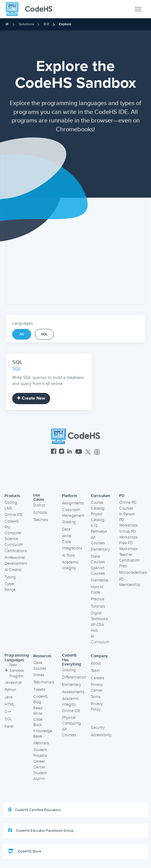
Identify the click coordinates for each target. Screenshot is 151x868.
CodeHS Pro (12, 524)
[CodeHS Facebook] (54, 452)
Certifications (16, 551)
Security (98, 728)
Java (9, 697)
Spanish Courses (98, 571)
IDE (47, 24)
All (22, 334)
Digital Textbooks (99, 616)
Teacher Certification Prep (129, 560)
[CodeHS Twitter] (88, 452)
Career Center (39, 764)
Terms (96, 697)
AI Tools (68, 556)
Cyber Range (10, 587)
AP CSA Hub (97, 628)
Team (95, 671)
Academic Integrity (70, 565)
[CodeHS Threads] (97, 452)
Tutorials (98, 606)
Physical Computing (71, 720)
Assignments (73, 503)
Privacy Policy (97, 707)
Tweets (39, 690)
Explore (65, 24)
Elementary (100, 549)
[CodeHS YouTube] (79, 452)
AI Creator (13, 570)
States (39, 675)
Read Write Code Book (38, 717)
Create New (31, 398)
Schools (40, 513)
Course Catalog (98, 505)
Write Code (67, 539)
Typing (10, 577)
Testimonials (44, 682)
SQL (44, 334)
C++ (8, 712)
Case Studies (40, 666)
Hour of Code (97, 590)
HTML (10, 704)
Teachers (41, 520)
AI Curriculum (100, 639)
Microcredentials (133, 573)
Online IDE (14, 515)
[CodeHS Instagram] (62, 452)
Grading (69, 522)
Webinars (41, 743)
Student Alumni (40, 776)
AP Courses (98, 540)
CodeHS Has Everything (72, 660)
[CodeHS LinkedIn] (70, 452)
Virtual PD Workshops (129, 534)
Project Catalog (98, 517)
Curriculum (100, 496)
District (39, 505)
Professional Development (16, 561)
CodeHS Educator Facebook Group (41, 831)
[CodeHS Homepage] (31, 9)
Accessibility (101, 735)
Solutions (26, 24)
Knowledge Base (43, 734)
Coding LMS (11, 505)
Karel (9, 726)
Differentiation (74, 677)
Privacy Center (97, 688)
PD (122, 496)
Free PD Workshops (129, 546)
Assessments (73, 692)
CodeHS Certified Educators (35, 810)
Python (10, 690)
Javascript (13, 683)
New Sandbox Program (14, 670)
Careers (98, 678)
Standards (99, 580)
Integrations (72, 548)
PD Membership (130, 582)
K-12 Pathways (99, 529)
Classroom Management (73, 513)
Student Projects (40, 753)
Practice (98, 599)
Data (66, 529)
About (96, 663)
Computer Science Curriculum (14, 539)
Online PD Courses (128, 505)
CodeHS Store (25, 851)
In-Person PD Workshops (129, 520)
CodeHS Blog (41, 699)
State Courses (98, 559)
